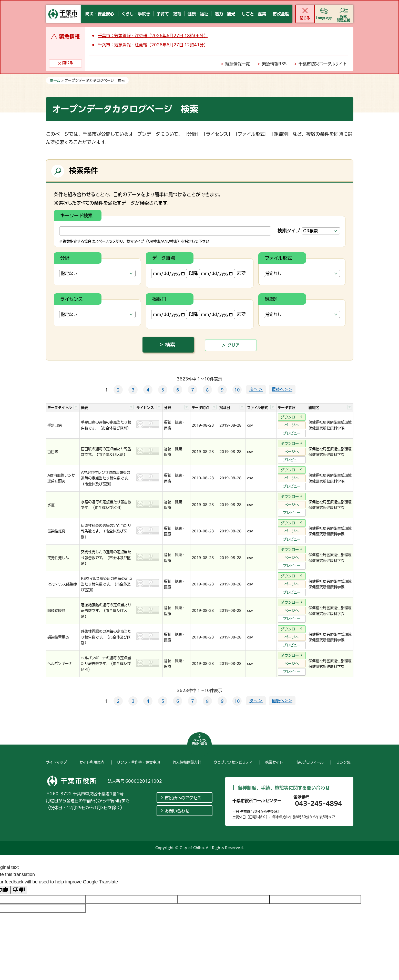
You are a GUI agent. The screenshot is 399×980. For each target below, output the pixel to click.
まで (222, 274)
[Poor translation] (19, 890)
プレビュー (292, 433)
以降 (175, 274)
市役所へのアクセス (183, 798)
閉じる (305, 18)
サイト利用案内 (92, 762)
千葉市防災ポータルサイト (323, 64)
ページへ (292, 425)
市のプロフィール (310, 762)
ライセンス (71, 299)
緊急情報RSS (274, 64)
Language (324, 18)
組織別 (272, 299)
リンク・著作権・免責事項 (138, 762)
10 (237, 390)
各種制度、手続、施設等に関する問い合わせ (284, 788)
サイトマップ (56, 762)
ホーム (55, 80)
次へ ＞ (256, 389)
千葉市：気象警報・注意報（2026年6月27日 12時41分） (153, 45)
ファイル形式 (278, 258)
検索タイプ (289, 231)
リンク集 (343, 762)
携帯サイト (274, 762)
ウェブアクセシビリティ (233, 762)
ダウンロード (292, 417)
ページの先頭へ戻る (200, 742)
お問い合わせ (177, 811)
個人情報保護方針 (187, 762)
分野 (65, 258)
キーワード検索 (76, 215)
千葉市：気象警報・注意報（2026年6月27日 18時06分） (153, 36)
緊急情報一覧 (238, 64)
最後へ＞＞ (282, 389)
